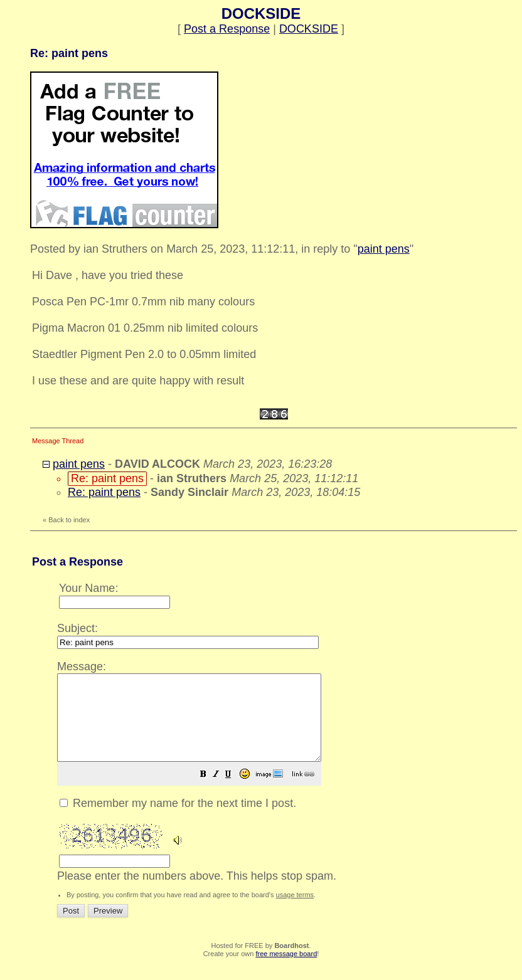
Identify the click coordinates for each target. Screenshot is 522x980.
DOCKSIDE (309, 29)
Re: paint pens (104, 492)
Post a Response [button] (227, 29)
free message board (286, 971)
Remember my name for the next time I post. (178, 820)
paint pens (384, 249)
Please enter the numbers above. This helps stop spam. (284, 778)
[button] (235, 792)
